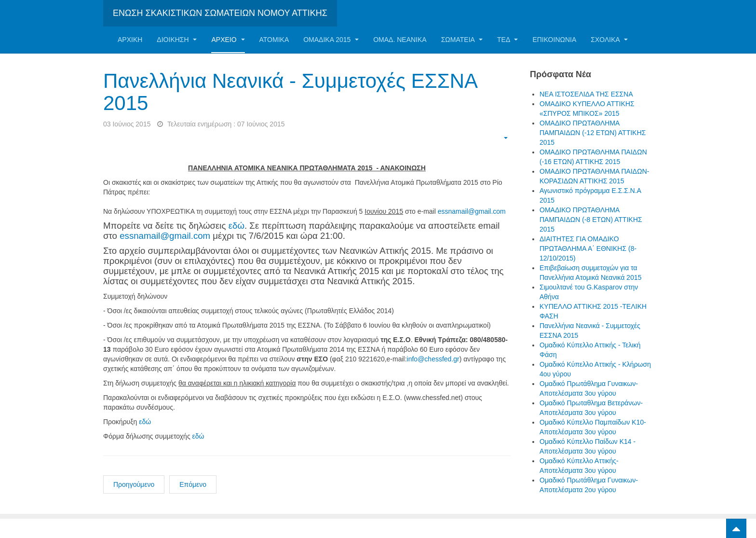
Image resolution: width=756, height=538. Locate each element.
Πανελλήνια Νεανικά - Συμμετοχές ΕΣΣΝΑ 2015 (290, 92)
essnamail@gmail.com (472, 211)
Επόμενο (193, 484)
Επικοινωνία (554, 40)
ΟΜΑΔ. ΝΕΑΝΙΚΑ (400, 40)
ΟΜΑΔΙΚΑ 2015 (331, 40)
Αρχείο (228, 40)
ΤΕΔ (507, 40)
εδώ (236, 226)
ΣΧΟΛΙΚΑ (609, 40)
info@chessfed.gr (433, 359)
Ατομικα (274, 40)
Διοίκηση (177, 40)
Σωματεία (462, 40)
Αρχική (130, 40)
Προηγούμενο (134, 484)
